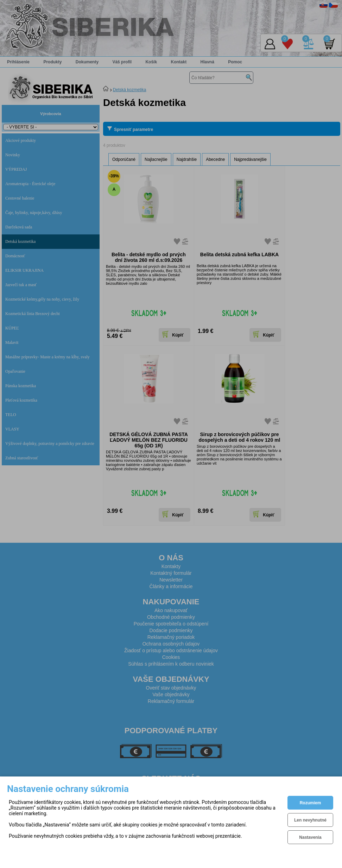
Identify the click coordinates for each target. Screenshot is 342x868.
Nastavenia (310, 837)
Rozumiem (311, 803)
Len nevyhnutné (310, 820)
